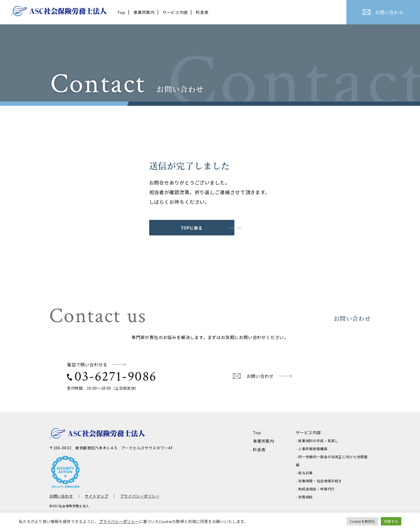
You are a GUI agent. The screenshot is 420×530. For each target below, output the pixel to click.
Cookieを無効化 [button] (362, 521)
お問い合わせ (383, 12)
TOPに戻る (192, 228)
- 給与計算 (304, 473)
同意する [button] (391, 521)
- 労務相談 (304, 497)
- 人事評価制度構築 (312, 449)
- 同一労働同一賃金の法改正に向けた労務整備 (332, 461)
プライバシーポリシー (140, 496)
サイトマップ (96, 496)
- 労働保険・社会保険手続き (319, 481)
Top (121, 12)
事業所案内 (144, 12)
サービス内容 (175, 12)
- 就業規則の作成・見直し (317, 441)
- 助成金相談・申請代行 (315, 489)
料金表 (202, 12)
